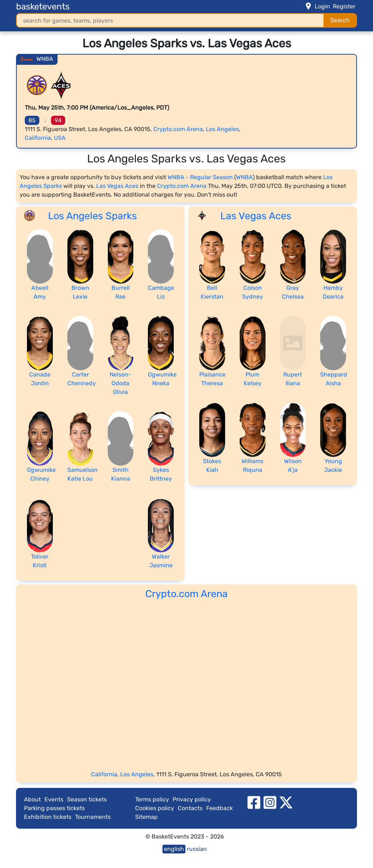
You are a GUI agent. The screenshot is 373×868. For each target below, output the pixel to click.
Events (54, 799)
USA (60, 138)
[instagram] (270, 802)
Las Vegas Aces (117, 186)
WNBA (244, 177)
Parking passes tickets (54, 808)
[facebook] (254, 802)
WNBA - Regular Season (200, 177)
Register (344, 6)
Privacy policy (192, 799)
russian (197, 849)
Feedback (219, 808)
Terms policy (152, 799)
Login (322, 6)
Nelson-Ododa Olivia (120, 383)
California (38, 138)
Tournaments (93, 817)
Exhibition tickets (48, 817)
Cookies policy (155, 808)
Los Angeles (222, 129)
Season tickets (87, 799)
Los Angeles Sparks (93, 216)
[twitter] (286, 802)
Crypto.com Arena (178, 129)
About (32, 799)
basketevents (43, 7)
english (174, 849)
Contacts (190, 808)
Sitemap (146, 817)
